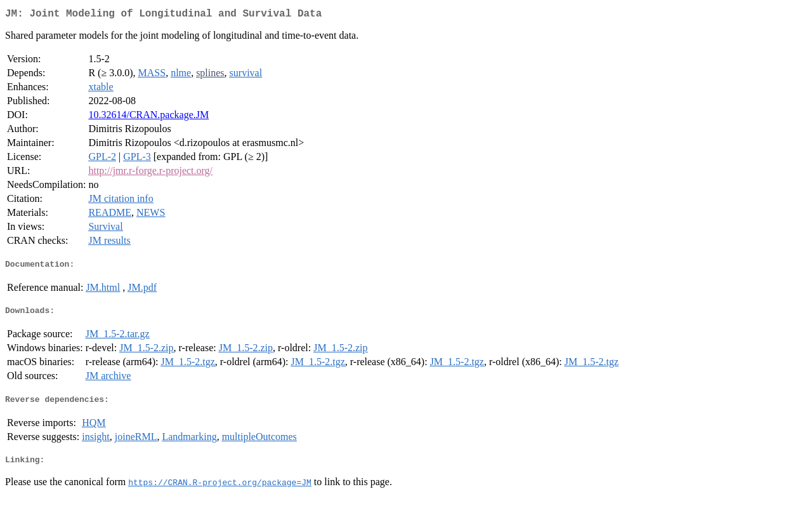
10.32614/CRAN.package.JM (148, 117)
